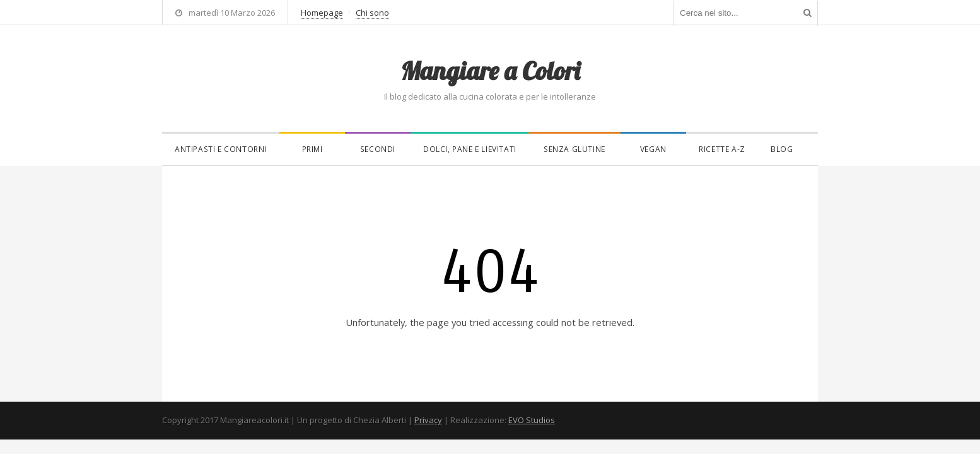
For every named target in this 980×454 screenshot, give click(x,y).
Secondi (378, 149)
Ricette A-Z (722, 149)
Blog (782, 149)
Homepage (322, 13)
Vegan (653, 149)
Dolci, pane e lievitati (470, 149)
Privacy (428, 420)
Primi (312, 149)
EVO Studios (532, 420)
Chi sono (372, 13)
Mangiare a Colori (490, 71)
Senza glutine (575, 149)
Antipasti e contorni (221, 149)
